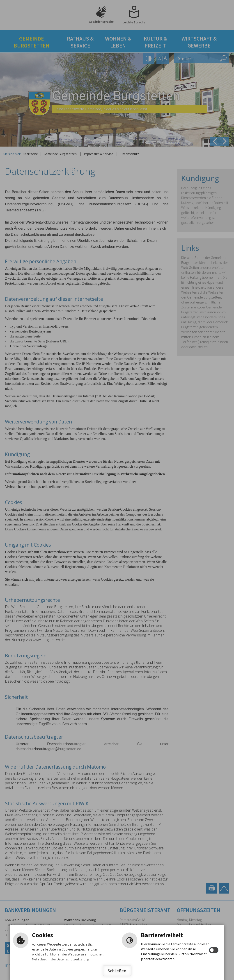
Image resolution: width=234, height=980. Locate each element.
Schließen (117, 971)
